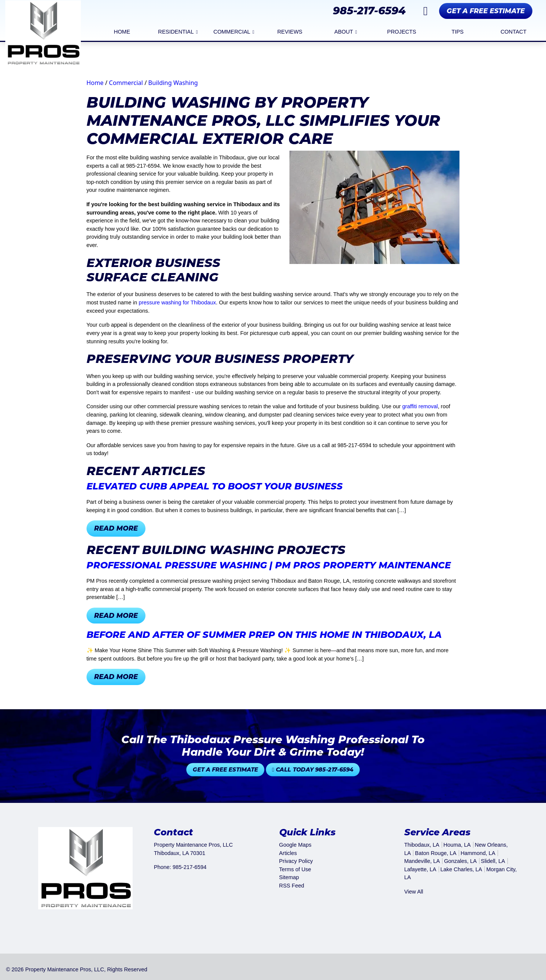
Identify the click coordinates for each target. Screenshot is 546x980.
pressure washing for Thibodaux (177, 302)
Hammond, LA (478, 853)
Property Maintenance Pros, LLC (65, 969)
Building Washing (173, 83)
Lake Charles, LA (461, 869)
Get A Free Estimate (486, 11)
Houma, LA (457, 845)
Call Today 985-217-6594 (292, 769)
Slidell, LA (493, 861)
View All (414, 892)
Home (95, 83)
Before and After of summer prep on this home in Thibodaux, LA (264, 635)
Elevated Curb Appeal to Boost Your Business (215, 486)
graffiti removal (420, 406)
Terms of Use (295, 869)
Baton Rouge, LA (436, 853)
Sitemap (289, 877)
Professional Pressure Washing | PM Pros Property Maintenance (269, 565)
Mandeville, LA (422, 861)
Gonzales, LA (460, 861)
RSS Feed (292, 886)
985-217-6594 (369, 11)
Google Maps (295, 845)
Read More (116, 528)
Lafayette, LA (420, 869)
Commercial (126, 83)
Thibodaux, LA (422, 845)
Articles (288, 853)
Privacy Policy (296, 861)
